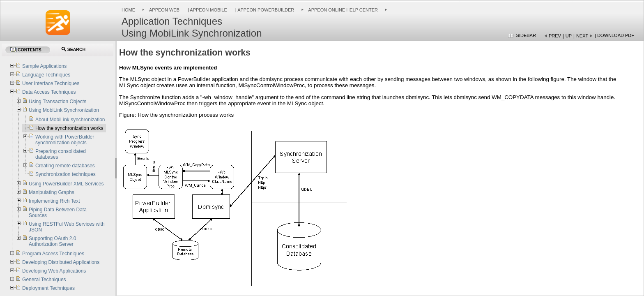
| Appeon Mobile (207, 10)
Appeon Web (164, 10)
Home (128, 10)
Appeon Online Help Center (343, 10)
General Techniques (44, 280)
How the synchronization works (69, 128)
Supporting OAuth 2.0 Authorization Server (52, 241)
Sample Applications (44, 66)
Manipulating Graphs (52, 192)
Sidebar (526, 35)
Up (569, 36)
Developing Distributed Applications (61, 262)
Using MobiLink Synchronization (64, 110)
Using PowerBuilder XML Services (66, 184)
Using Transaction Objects (57, 102)
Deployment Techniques (48, 288)
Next (582, 36)
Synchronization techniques (66, 174)
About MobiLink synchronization (70, 120)
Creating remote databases (65, 166)
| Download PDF (614, 35)
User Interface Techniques (51, 83)
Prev (555, 36)
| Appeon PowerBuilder (264, 10)
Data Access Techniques (49, 92)
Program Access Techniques (53, 254)
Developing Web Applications (54, 271)
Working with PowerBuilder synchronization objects (65, 140)
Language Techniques (46, 75)
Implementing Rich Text (54, 201)
